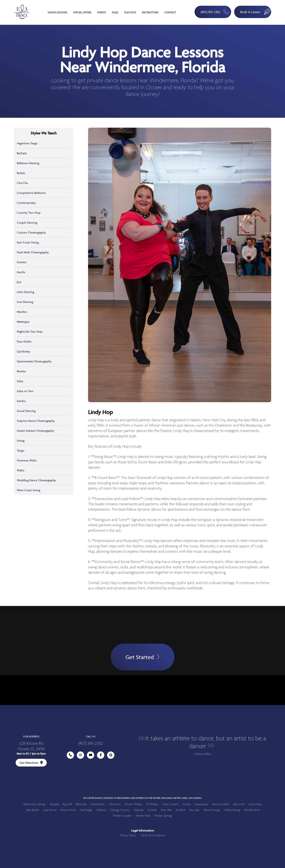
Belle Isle (81, 804)
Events (102, 12)
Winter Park (143, 816)
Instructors (150, 12)
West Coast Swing (28, 490)
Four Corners (171, 804)
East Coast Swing (28, 242)
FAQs (115, 12)
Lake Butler (32, 810)
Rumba (21, 371)
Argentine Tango (27, 143)
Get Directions (31, 763)
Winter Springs (163, 816)
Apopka (54, 804)
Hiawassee (201, 804)
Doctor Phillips (134, 804)
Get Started (142, 657)
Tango (21, 450)
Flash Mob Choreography (33, 252)
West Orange (212, 810)
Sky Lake (194, 810)
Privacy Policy (128, 835)
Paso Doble (24, 341)
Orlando (139, 810)
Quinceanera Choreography (34, 361)
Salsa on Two (25, 391)
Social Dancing (26, 411)
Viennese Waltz (27, 460)
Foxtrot (22, 262)
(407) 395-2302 (215, 12)
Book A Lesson (256, 10)
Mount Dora (68, 810)
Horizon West (220, 804)
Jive (19, 282)
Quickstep (23, 351)
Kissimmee (255, 804)
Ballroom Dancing (28, 163)
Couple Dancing (27, 223)
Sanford (180, 810)
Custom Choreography (31, 232)
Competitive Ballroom (31, 193)
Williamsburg (232, 810)
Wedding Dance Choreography (36, 480)
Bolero (21, 173)
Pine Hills (166, 810)
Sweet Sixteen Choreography (36, 431)
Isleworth (239, 804)
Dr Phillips (152, 804)
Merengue (23, 322)
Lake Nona (50, 810)
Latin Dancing (25, 292)
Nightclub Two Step (30, 332)
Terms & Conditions (153, 835)
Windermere (252, 810)
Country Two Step (29, 213)
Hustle (21, 272)
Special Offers (82, 12)
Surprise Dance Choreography (36, 421)
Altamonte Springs (34, 804)
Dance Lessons (57, 12)
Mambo (22, 312)
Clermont (115, 804)
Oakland (101, 810)
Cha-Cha (22, 183)
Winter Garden (122, 816)
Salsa (20, 381)
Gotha (187, 804)
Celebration (98, 804)
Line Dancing (25, 302)
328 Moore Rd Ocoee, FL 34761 (31, 746)
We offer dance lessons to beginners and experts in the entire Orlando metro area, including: (142, 798)
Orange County (120, 810)
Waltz (21, 470)
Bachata (22, 153)
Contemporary (26, 203)
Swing (21, 441)
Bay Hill (67, 804)
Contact (170, 12)
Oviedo (152, 810)
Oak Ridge (86, 810)
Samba (21, 401)
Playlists (130, 12)
